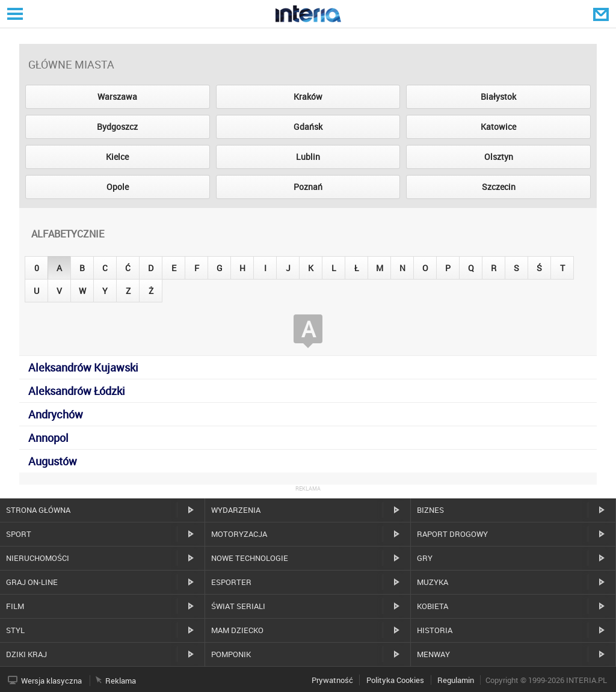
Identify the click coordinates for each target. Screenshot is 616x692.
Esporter (231, 582)
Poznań (308, 187)
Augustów (53, 461)
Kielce (117, 157)
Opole (118, 187)
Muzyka (433, 582)
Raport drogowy (452, 534)
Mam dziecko (237, 630)
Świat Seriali (238, 606)
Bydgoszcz (117, 127)
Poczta (602, 14)
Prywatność (332, 680)
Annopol (48, 438)
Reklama (121, 681)
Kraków (308, 96)
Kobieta (433, 606)
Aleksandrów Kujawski (83, 367)
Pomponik (231, 654)
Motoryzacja (239, 534)
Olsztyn (499, 157)
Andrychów (56, 414)
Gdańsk (308, 127)
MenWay (433, 654)
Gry (425, 558)
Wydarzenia (236, 510)
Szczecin (499, 187)
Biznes (430, 510)
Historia (435, 630)
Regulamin (456, 680)
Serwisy (14, 14)
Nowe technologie (250, 558)
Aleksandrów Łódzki (77, 391)
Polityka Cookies (395, 680)
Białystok (498, 96)
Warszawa (117, 96)
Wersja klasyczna (51, 681)
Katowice (498, 127)
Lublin (308, 157)
